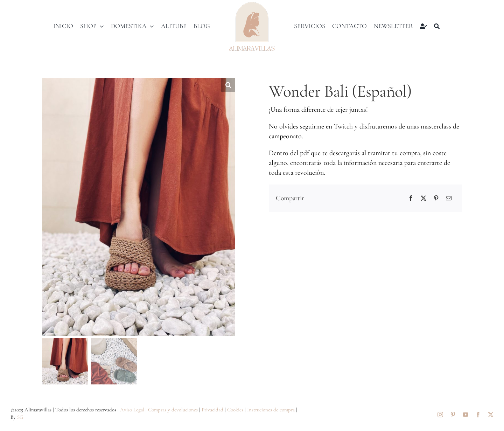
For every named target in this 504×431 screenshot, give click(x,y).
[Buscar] (437, 26)
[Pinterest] (436, 198)
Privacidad (212, 410)
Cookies (235, 410)
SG (20, 417)
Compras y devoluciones (173, 410)
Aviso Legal (132, 410)
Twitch (343, 126)
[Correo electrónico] (449, 198)
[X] (423, 198)
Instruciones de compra (271, 410)
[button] (228, 85)
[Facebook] (411, 198)
